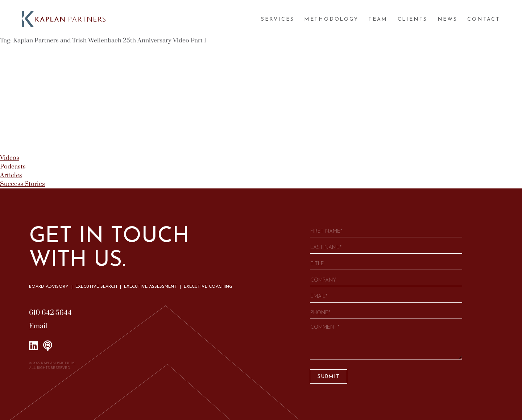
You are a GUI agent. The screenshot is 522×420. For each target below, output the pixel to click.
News (448, 19)
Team (378, 19)
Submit (329, 377)
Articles (11, 175)
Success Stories (22, 184)
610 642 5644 (50, 313)
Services (277, 19)
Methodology (331, 19)
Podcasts (13, 167)
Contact (484, 19)
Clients (413, 19)
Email (38, 326)
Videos (10, 158)
